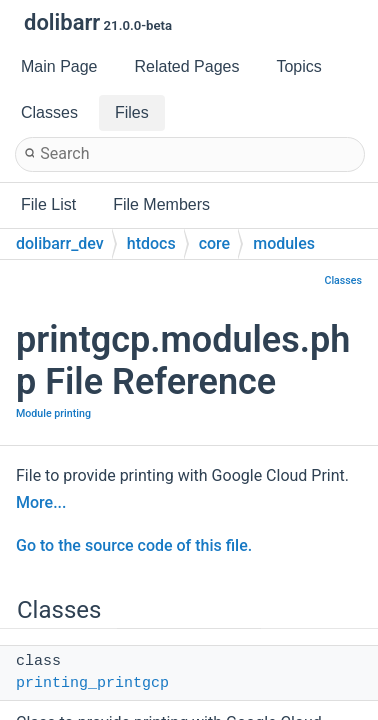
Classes (343, 280)
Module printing (53, 413)
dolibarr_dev (60, 243)
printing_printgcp (92, 683)
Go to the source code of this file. (134, 545)
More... (41, 502)
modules (284, 243)
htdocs (151, 243)
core (215, 243)
